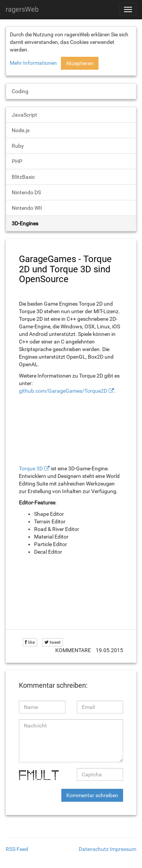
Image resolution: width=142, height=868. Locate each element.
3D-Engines (25, 223)
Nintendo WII (27, 208)
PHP (17, 161)
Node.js (21, 130)
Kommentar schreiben (92, 795)
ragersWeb (22, 9)
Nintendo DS (26, 192)
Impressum (123, 849)
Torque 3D (31, 468)
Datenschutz (94, 849)
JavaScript (24, 115)
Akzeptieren (80, 63)
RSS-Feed (17, 849)
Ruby (18, 146)
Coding (20, 91)
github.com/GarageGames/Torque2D (63, 391)
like (30, 642)
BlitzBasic (23, 177)
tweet (52, 642)
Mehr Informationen (33, 63)
